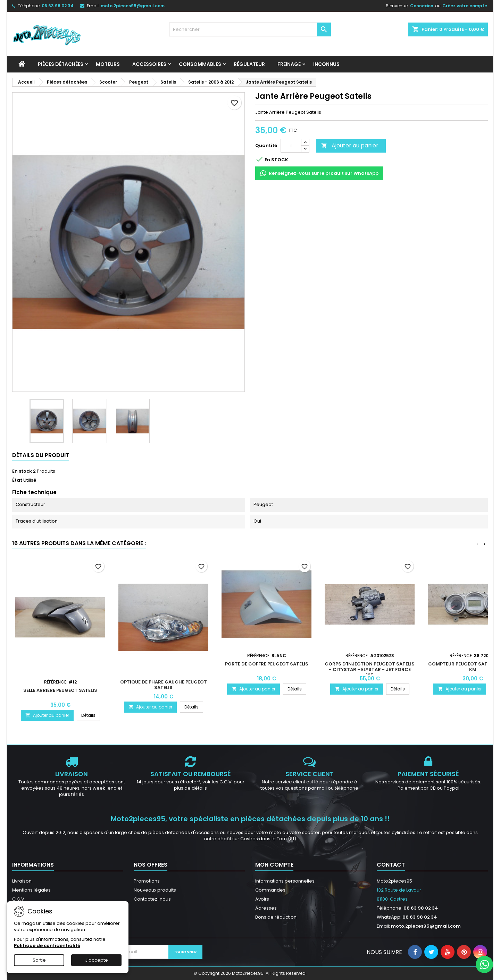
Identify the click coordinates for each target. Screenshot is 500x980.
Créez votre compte (465, 6)
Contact (391, 865)
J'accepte (97, 960)
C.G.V (18, 899)
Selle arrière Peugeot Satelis (60, 690)
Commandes (270, 890)
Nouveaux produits (155, 890)
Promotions (147, 881)
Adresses (266, 908)
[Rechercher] (250, 29)
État (17, 480)
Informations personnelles (285, 881)
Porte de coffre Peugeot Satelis (267, 664)
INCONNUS (326, 64)
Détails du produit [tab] (41, 455)
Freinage (289, 64)
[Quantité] (291, 146)
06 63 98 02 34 (58, 6)
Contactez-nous (152, 899)
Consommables (200, 64)
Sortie (39, 960)
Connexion (422, 6)
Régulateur (249, 64)
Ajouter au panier (350, 145)
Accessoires (149, 64)
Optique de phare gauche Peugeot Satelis (164, 685)
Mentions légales (31, 890)
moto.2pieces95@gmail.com (133, 6)
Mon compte (274, 865)
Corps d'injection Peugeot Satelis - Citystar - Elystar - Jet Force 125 (370, 669)
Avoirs (262, 899)
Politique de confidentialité (47, 945)
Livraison (22, 881)
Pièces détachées (61, 64)
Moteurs (108, 64)
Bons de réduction (276, 917)
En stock (22, 471)
